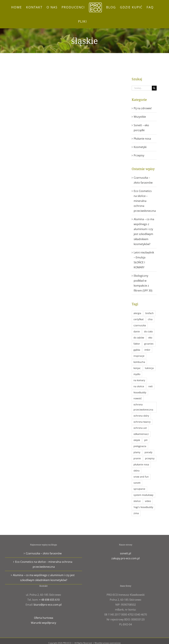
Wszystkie (140, 117)
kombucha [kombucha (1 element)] (139, 362)
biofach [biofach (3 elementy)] (150, 313)
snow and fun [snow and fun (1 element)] (141, 477)
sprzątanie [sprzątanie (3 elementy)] (139, 489)
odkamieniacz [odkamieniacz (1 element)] (141, 434)
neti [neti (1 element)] (151, 386)
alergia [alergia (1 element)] (137, 313)
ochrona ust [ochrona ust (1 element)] (140, 428)
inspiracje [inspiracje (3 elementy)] (139, 356)
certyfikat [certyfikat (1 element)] (139, 319)
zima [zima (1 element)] (136, 513)
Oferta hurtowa (44, 618)
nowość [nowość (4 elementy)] (138, 398)
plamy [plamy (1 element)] (137, 452)
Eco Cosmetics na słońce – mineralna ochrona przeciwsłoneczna (145, 201)
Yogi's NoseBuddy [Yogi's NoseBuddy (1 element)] (143, 507)
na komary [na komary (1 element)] (139, 380)
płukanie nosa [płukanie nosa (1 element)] (141, 464)
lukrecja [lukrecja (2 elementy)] (149, 368)
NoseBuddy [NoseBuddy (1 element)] (140, 392)
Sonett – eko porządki (141, 128)
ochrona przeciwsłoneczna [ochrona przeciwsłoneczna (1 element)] (143, 407)
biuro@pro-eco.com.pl (48, 605)
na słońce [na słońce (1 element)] (139, 386)
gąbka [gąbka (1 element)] (137, 350)
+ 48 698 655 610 (49, 600)
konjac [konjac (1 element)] (137, 368)
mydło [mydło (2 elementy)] (137, 374)
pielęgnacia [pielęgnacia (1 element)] (140, 446)
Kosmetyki (140, 147)
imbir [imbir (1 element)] (147, 350)
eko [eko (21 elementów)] (150, 338)
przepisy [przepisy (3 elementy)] (150, 458)
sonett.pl (126, 553)
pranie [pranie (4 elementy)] (137, 458)
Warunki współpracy (43, 623)
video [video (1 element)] (148, 501)
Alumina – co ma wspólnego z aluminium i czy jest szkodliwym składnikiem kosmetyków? (44, 578)
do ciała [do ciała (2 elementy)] (148, 331)
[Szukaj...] (142, 88)
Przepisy (139, 155)
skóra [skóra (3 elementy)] (136, 471)
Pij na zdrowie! (143, 108)
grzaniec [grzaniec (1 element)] (149, 344)
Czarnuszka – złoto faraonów (44, 553)
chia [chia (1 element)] (150, 319)
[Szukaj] (154, 88)
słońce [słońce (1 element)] (137, 501)
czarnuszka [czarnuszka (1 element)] (140, 325)
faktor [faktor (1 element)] (137, 344)
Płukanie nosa (142, 139)
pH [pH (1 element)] (146, 440)
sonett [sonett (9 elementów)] (137, 483)
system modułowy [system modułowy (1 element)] (143, 495)
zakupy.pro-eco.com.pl (126, 558)
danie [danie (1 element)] (137, 331)
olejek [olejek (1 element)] (137, 440)
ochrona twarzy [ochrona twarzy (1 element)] (142, 422)
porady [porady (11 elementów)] (148, 452)
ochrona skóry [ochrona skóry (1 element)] (141, 416)
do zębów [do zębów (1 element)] (139, 338)
